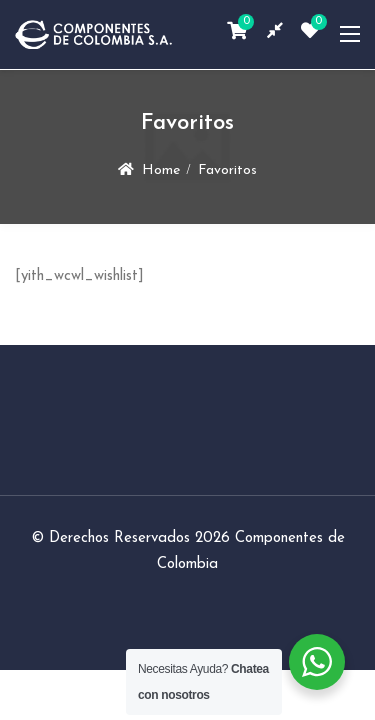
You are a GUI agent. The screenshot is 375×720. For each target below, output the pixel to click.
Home (161, 170)
